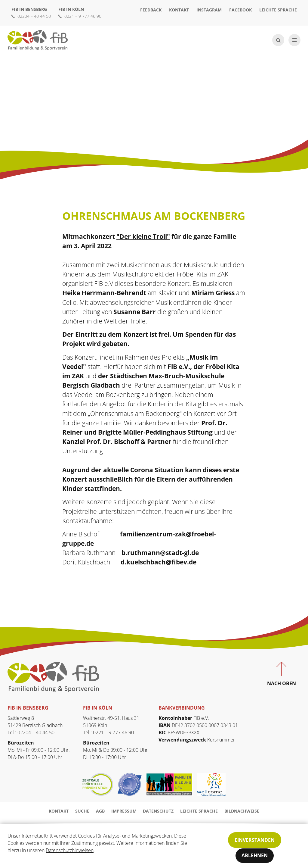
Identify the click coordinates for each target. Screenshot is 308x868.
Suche (82, 811)
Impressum (124, 811)
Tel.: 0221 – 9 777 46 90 (108, 732)
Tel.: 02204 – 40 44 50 (31, 732)
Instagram (209, 10)
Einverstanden (255, 840)
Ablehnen (255, 856)
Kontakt (179, 10)
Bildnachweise (242, 811)
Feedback (151, 10)
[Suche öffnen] (278, 40)
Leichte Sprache (278, 10)
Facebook (240, 10)
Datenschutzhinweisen (70, 850)
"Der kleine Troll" (143, 236)
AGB (100, 811)
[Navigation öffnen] (294, 40)
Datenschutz (158, 811)
